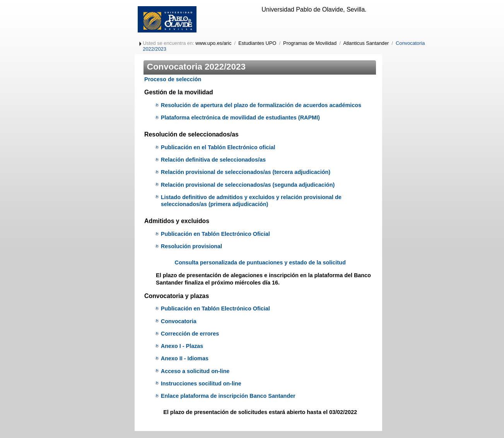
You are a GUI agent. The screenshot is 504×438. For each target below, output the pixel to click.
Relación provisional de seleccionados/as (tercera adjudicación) (246, 172)
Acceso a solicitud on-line (195, 371)
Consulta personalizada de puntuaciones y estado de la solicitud (260, 262)
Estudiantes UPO (257, 43)
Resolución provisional (191, 246)
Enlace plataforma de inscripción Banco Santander (228, 396)
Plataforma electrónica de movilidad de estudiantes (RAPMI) (240, 118)
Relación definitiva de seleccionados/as (213, 160)
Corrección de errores (190, 334)
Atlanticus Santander (366, 43)
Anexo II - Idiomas (185, 358)
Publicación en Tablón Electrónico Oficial (215, 234)
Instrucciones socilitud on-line (201, 383)
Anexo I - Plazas (182, 346)
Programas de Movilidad (310, 43)
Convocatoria (179, 321)
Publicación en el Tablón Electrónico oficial (218, 147)
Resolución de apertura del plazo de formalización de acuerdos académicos (261, 105)
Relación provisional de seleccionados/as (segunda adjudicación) (248, 185)
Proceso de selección (173, 79)
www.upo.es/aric (213, 43)
